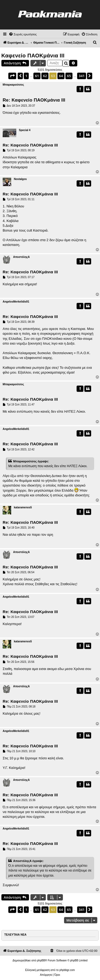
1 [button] (26, 76)
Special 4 (25, 130)
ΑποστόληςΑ (21, 257)
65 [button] (69, 76)
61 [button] (37, 76)
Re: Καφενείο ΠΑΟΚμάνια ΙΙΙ (34, 100)
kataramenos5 (23, 507)
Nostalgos (20, 179)
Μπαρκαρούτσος (13, 85)
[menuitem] (23, 34)
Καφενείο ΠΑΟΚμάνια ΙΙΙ (33, 56)
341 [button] (82, 76)
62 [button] (45, 76)
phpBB (41, 960)
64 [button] (61, 76)
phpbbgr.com (67, 970)
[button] (12, 76)
